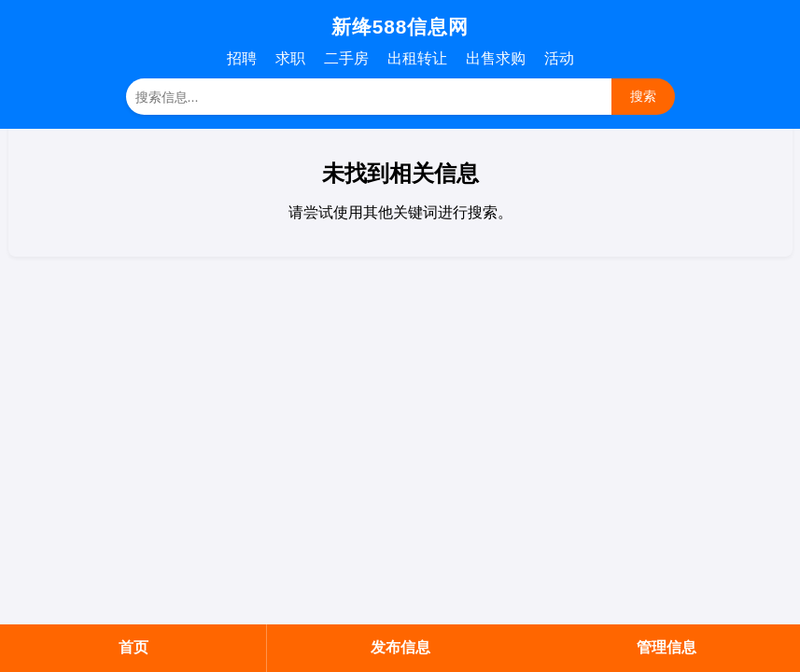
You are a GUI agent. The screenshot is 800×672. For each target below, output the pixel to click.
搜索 (643, 96)
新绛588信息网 (400, 27)
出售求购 (496, 58)
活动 (559, 58)
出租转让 (417, 58)
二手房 (346, 58)
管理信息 (667, 647)
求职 (290, 58)
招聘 (242, 58)
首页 (133, 647)
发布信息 (400, 647)
